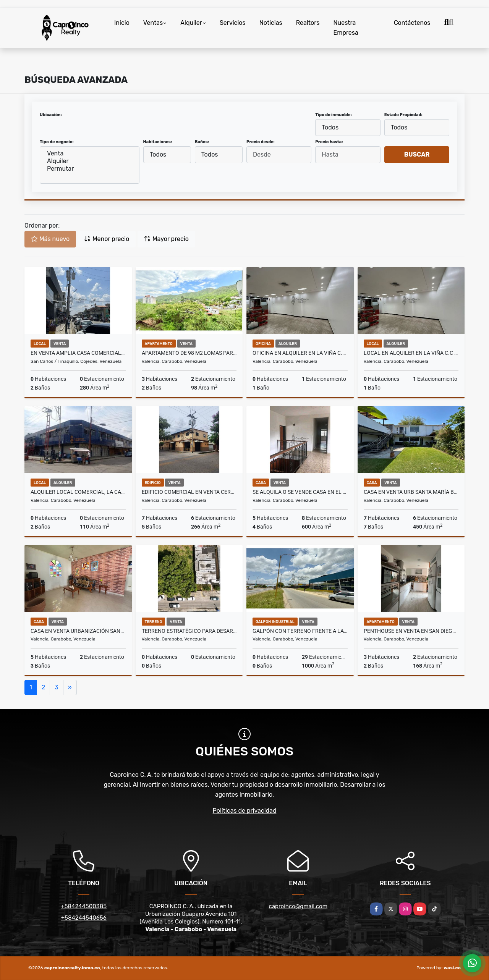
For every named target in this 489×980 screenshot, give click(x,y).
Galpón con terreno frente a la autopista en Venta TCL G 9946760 (300, 631)
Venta (90, 154)
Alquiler (191, 23)
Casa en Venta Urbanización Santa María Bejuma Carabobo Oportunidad (78, 631)
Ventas (153, 23)
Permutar (90, 169)
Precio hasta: (329, 142)
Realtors (308, 23)
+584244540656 (84, 918)
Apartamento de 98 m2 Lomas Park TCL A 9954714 (189, 353)
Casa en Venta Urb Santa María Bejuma (411, 492)
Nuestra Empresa (346, 28)
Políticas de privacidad (245, 811)
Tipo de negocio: (57, 142)
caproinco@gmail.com (298, 906)
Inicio (122, 23)
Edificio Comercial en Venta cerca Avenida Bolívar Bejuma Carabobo (189, 492)
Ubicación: (51, 115)
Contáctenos (412, 23)
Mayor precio (166, 239)
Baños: (202, 142)
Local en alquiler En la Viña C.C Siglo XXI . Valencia (411, 353)
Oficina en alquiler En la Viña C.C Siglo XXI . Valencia (300, 353)
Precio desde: (261, 142)
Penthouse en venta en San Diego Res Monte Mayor (411, 631)
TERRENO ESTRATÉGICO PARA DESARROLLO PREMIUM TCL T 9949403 (189, 631)
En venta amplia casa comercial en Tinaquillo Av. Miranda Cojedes (78, 353)
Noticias (271, 23)
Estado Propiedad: (403, 115)
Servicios (233, 23)
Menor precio (107, 239)
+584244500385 (84, 906)
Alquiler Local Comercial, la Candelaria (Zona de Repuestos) (78, 492)
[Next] (70, 687)
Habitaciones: (158, 142)
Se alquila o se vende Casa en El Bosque (300, 492)
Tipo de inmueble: (333, 115)
